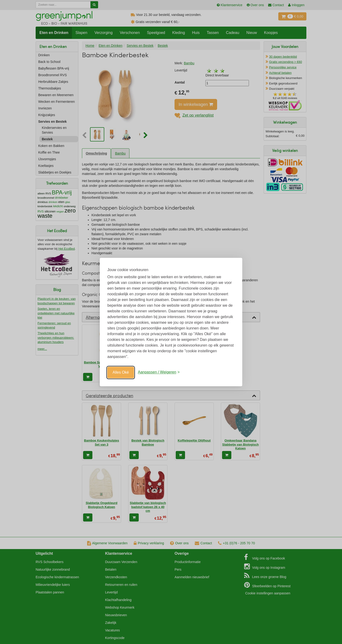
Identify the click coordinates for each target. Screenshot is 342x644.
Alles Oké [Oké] (121, 372)
